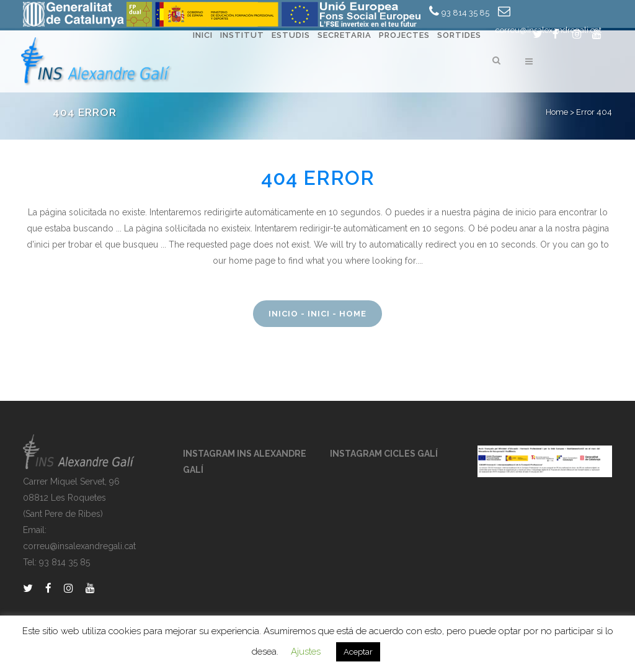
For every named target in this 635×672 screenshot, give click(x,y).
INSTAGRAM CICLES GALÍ (384, 454)
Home (557, 112)
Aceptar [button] (358, 652)
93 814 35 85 (465, 13)
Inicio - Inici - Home (317, 314)
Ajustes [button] (306, 652)
